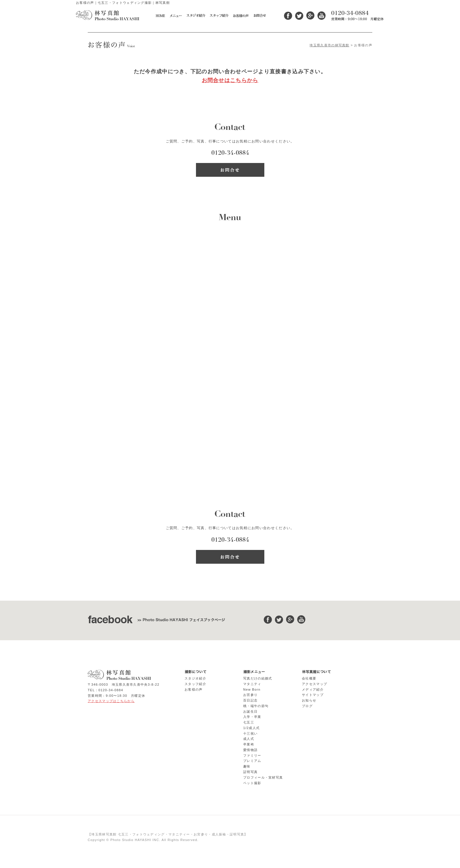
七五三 (249, 722)
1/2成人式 (251, 728)
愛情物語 (250, 750)
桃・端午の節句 (256, 706)
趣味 (247, 766)
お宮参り (250, 695)
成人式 (249, 739)
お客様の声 (194, 689)
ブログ (307, 706)
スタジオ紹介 (195, 678)
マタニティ (252, 684)
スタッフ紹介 (195, 684)
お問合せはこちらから (230, 80)
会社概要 (309, 678)
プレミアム (252, 761)
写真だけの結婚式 (258, 678)
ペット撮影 (252, 783)
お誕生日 (250, 711)
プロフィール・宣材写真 (263, 777)
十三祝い (250, 733)
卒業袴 (249, 744)
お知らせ (309, 700)
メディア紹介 (313, 689)
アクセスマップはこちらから (111, 701)
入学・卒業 (252, 717)
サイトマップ (313, 695)
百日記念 (250, 700)
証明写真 (250, 772)
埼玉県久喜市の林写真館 (329, 45)
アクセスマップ (314, 684)
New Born (252, 689)
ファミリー (252, 755)
